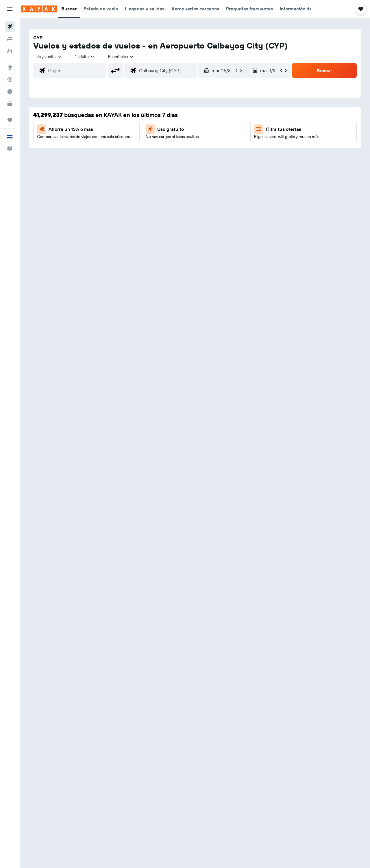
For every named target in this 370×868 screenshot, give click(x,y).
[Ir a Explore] (10, 67)
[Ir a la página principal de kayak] (39, 9)
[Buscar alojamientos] (10, 39)
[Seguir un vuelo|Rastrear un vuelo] (10, 79)
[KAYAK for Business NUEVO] (10, 104)
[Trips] (10, 120)
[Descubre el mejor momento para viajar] (10, 92)
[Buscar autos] (10, 51)
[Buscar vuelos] (10, 27)
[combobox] (49, 57)
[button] (10, 9)
